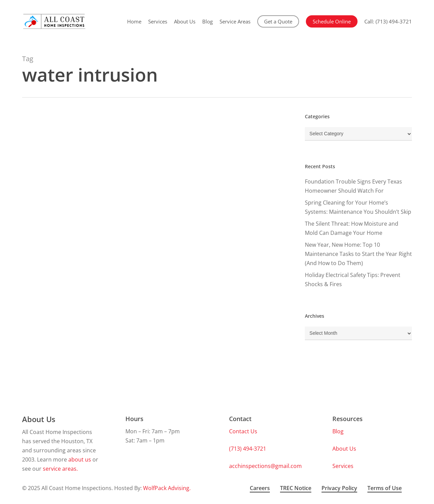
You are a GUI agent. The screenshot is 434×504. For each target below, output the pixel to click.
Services (343, 466)
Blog (338, 431)
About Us (344, 449)
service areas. (60, 469)
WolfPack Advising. (167, 488)
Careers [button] (260, 488)
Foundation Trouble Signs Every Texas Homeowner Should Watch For (353, 186)
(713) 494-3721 (248, 449)
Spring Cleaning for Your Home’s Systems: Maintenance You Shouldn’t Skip (358, 207)
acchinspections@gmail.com (265, 466)
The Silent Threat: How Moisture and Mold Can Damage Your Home (352, 228)
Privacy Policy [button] (339, 488)
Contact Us (243, 431)
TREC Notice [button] (296, 488)
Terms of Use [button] (385, 488)
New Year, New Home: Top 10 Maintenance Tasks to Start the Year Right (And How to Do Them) (358, 254)
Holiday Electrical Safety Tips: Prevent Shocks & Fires (353, 280)
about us (80, 459)
